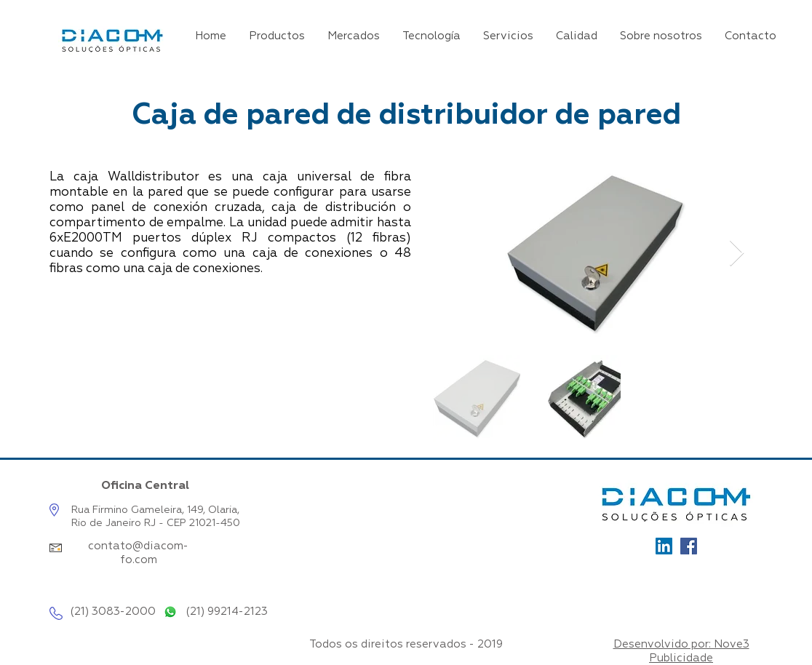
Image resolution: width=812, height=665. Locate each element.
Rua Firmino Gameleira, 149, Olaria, (155, 510)
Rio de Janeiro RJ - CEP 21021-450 (156, 523)
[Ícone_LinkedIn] (664, 546)
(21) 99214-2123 (227, 612)
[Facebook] (689, 546)
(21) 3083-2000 (113, 612)
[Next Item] (737, 254)
